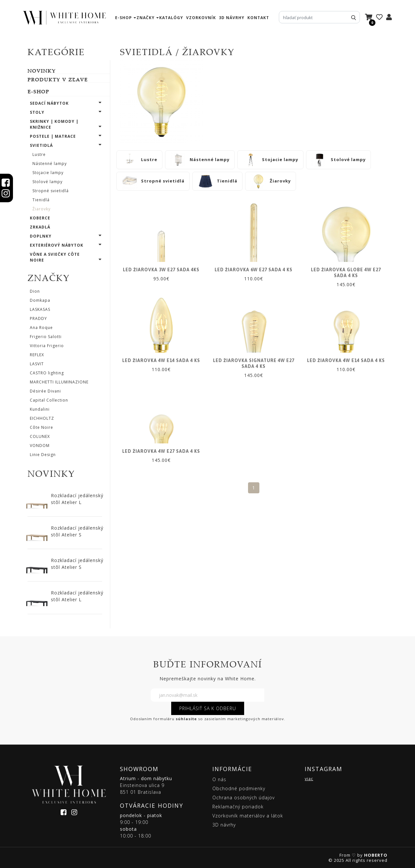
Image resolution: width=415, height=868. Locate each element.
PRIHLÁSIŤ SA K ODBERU (208, 708)
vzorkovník (201, 18)
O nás (219, 779)
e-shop (124, 18)
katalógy (171, 18)
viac (309, 779)
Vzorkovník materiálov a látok (248, 816)
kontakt (258, 18)
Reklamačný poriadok (238, 807)
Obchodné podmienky (239, 788)
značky (146, 18)
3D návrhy (232, 18)
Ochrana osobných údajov (243, 798)
